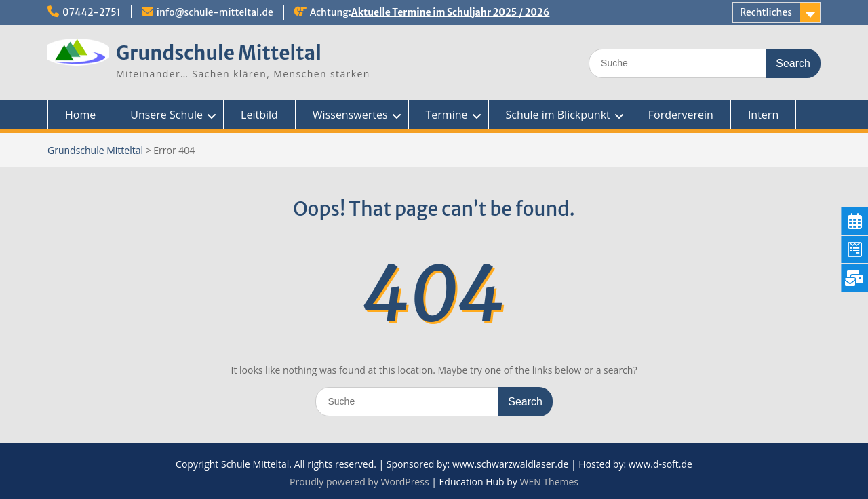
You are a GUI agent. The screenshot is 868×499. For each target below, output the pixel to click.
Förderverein (681, 115)
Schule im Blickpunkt (558, 115)
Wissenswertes (350, 115)
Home (80, 115)
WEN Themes (549, 482)
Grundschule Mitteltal (219, 53)
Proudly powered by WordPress (359, 482)
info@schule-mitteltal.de (215, 12)
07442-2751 (92, 12)
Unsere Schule (166, 115)
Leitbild (259, 115)
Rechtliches (766, 12)
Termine (447, 115)
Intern (763, 115)
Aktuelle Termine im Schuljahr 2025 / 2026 (451, 12)
